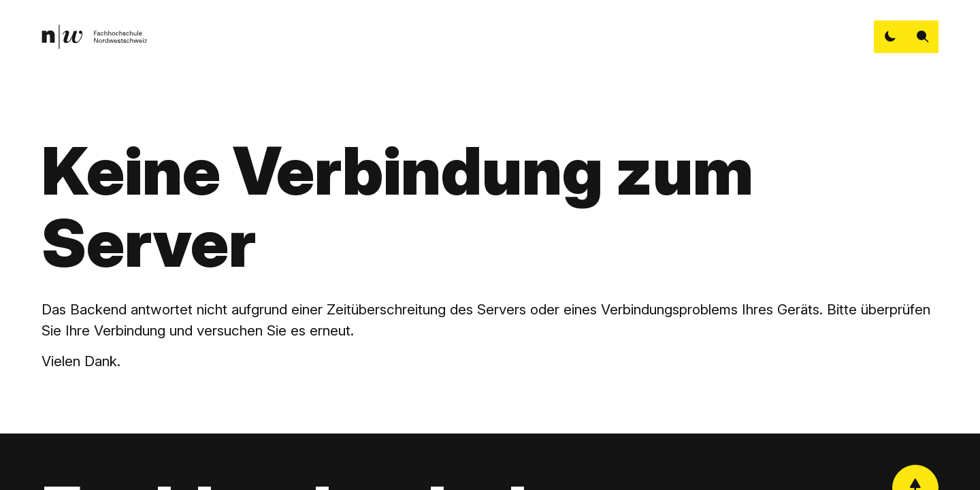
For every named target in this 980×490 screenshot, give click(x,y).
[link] (94, 37)
